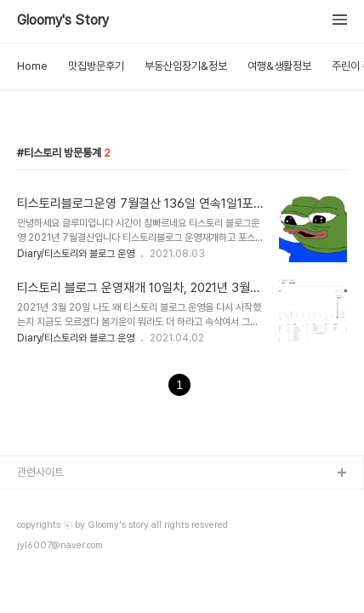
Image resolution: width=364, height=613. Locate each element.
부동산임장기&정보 (186, 66)
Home (32, 66)
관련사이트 (40, 472)
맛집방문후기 (96, 66)
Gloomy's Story (63, 20)
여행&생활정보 (279, 66)
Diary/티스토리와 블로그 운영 (76, 254)
